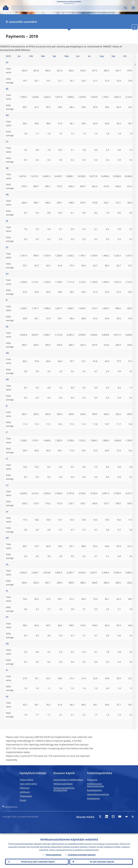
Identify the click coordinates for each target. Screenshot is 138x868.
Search (125, 8)
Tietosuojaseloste (54, 854)
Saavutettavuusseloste (98, 794)
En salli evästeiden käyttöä (101, 861)
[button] (133, 3)
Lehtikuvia (25, 792)
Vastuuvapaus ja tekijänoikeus (68, 780)
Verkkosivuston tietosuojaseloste (95, 785)
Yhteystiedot (26, 796)
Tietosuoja (92, 780)
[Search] (68, 8)
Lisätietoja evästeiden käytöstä (82, 854)
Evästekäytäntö (94, 790)
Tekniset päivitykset (63, 784)
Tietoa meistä (26, 780)
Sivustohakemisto (11, 807)
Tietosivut (25, 788)
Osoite (23, 800)
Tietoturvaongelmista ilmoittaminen (64, 789)
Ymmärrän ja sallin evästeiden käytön (37, 861)
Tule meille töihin (28, 784)
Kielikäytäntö (93, 798)
